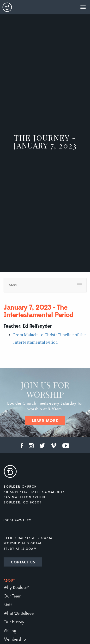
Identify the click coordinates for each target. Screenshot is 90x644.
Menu (14, 285)
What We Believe (19, 614)
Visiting (10, 631)
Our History (14, 622)
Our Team (12, 596)
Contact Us (23, 562)
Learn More (45, 421)
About (9, 581)
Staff (8, 605)
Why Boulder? (16, 588)
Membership (15, 639)
